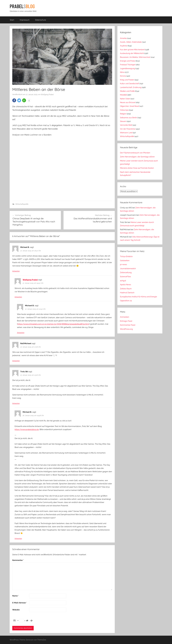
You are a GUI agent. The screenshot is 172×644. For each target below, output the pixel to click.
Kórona (123, 76)
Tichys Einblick (126, 256)
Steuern (123, 121)
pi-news (123, 264)
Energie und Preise (128, 61)
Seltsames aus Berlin (128, 118)
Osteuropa (124, 110)
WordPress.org (126, 329)
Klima (122, 72)
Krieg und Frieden (127, 80)
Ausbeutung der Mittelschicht (132, 53)
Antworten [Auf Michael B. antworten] (16, 271)
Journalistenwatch (128, 268)
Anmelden (125, 317)
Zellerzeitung (126, 272)
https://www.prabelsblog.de (27, 429)
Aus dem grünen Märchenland (132, 50)
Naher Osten (125, 99)
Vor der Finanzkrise (128, 129)
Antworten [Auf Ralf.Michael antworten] (16, 361)
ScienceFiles (125, 277)
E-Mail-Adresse (20, 603)
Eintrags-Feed (126, 321)
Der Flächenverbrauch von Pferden (135, 153)
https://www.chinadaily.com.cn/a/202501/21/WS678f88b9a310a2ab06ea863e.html (53, 324)
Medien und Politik (127, 91)
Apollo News (125, 285)
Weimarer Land (126, 133)
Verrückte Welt (126, 125)
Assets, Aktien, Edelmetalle (131, 42)
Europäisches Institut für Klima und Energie (138, 297)
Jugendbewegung (127, 68)
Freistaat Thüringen (128, 65)
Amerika (123, 38)
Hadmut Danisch (127, 293)
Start (12, 20)
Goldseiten (125, 260)
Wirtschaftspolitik (22, 204)
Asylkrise (124, 46)
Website (16, 610)
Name (16, 596)
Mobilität (123, 95)
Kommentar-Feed (128, 325)
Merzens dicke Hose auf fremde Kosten (137, 168)
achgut (123, 281)
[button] (14, 100)
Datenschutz (41, 20)
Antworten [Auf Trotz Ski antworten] (16, 403)
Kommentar (18, 560)
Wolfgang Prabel (47, 94)
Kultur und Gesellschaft (129, 84)
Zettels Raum (126, 289)
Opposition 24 (126, 301)
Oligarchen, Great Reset (129, 106)
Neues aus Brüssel (128, 102)
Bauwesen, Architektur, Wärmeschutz (135, 57)
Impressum (25, 20)
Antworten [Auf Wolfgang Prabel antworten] (18, 297)
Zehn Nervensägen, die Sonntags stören (137, 157)
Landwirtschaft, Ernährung (131, 87)
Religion (123, 114)
